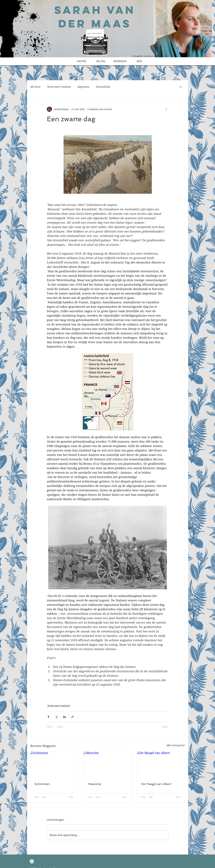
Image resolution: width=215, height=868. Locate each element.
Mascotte (94, 784)
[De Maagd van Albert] (161, 765)
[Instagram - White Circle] (32, 861)
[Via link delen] (73, 717)
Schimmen (42, 784)
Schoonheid (103, 87)
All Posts (35, 87)
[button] (181, 87)
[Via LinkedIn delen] (64, 717)
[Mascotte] (107, 765)
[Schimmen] (54, 765)
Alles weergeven (176, 745)
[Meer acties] (166, 109)
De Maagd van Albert (156, 784)
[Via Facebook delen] (48, 717)
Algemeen (83, 87)
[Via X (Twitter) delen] (56, 717)
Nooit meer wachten (59, 87)
